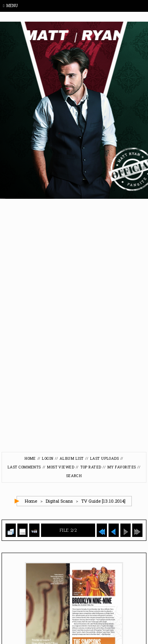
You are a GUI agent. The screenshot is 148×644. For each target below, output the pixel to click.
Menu (11, 6)
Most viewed (61, 467)
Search (74, 476)
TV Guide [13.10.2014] (103, 501)
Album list (72, 458)
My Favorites (122, 467)
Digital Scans (59, 501)
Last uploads (104, 458)
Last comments (24, 467)
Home (30, 458)
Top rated (91, 467)
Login (48, 458)
